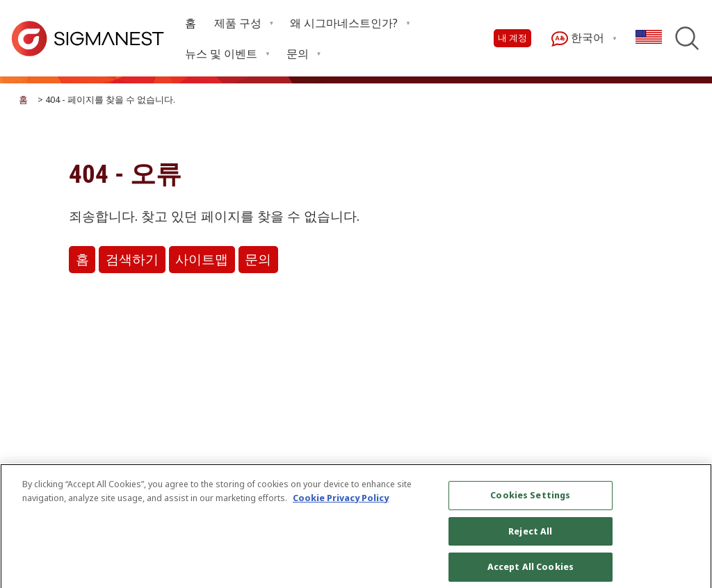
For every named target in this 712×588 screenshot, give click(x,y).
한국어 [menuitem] (578, 39)
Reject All (530, 536)
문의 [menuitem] (298, 54)
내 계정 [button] (512, 38)
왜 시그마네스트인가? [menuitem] (344, 23)
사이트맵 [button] (202, 260)
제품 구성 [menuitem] (238, 23)
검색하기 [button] (132, 260)
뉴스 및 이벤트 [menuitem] (221, 54)
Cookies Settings (530, 500)
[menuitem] (191, 23)
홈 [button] (82, 260)
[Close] (690, 533)
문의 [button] (258, 260)
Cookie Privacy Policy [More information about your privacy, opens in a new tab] (341, 503)
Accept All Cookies (531, 572)
